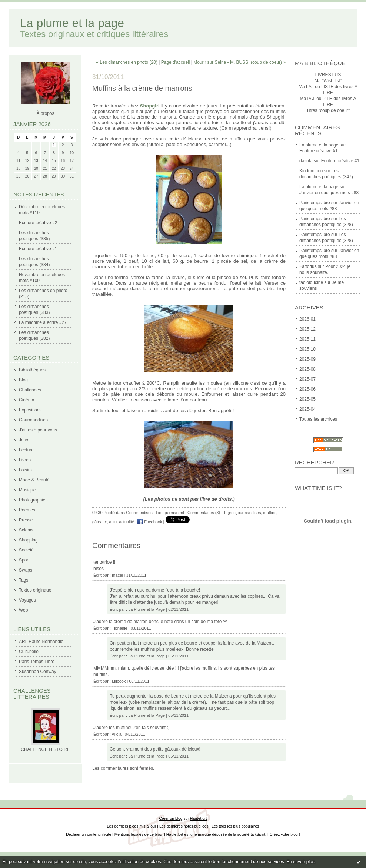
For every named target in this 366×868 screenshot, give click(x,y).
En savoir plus (300, 862)
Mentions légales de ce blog (138, 834)
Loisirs (25, 470)
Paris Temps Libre (37, 662)
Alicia (117, 734)
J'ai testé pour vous (38, 430)
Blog (23, 380)
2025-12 (307, 329)
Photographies (33, 500)
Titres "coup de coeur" (328, 110)
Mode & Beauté (34, 480)
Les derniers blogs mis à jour (132, 826)
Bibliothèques (32, 370)
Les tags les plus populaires (235, 826)
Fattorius (308, 266)
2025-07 (307, 379)
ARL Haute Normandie (41, 642)
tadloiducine (311, 282)
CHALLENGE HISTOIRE (45, 749)
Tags (24, 580)
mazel (117, 575)
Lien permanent (170, 513)
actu (113, 522)
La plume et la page (72, 23)
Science (27, 530)
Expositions (30, 410)
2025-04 (307, 409)
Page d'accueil (176, 62)
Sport (24, 560)
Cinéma (26, 400)
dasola (306, 161)
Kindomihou (311, 171)
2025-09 (307, 359)
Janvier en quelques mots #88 (329, 193)
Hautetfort (199, 819)
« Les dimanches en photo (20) (127, 62)
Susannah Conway (38, 672)
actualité (127, 522)
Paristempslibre (315, 203)
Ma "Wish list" (328, 81)
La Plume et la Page (147, 609)
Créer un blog (171, 819)
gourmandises (248, 513)
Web (23, 610)
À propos (45, 113)
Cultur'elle (29, 652)
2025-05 (307, 399)
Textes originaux (35, 590)
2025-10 (307, 349)
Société (26, 550)
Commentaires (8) (204, 513)
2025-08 (307, 369)
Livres (25, 460)
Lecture (26, 450)
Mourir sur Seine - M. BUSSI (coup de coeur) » (239, 62)
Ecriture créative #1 (38, 249)
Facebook (150, 522)
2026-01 (307, 319)
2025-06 (307, 389)
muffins (270, 513)
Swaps (26, 570)
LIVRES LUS (328, 75)
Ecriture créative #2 (38, 223)
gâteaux (99, 522)
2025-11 (307, 339)
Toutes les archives (318, 419)
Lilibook (119, 681)
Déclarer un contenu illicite (89, 834)
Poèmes (27, 510)
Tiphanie (120, 628)
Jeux (24, 440)
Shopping (28, 540)
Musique (27, 490)
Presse (26, 520)
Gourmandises (33, 420)
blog (294, 834)
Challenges (30, 390)
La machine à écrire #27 (43, 322)
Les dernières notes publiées (184, 826)
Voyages (27, 600)
